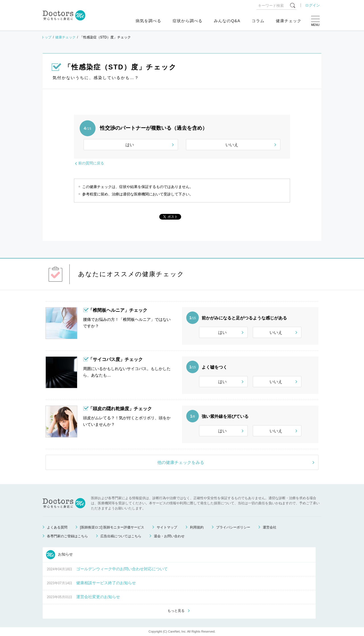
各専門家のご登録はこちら (67, 536)
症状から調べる (188, 21)
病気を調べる (148, 21)
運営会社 (270, 527)
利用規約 (197, 527)
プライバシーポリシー (233, 527)
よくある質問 (57, 527)
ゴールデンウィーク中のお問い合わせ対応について (122, 569)
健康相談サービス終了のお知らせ (106, 583)
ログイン (313, 5)
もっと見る (176, 611)
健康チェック (289, 21)
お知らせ (59, 555)
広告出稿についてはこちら (121, 536)
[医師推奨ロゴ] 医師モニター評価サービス (112, 527)
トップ (46, 37)
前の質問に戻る (91, 163)
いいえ (232, 145)
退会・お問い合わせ (169, 536)
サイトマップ (167, 527)
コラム (258, 21)
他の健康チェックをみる (181, 462)
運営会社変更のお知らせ (98, 597)
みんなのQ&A (227, 21)
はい (130, 145)
